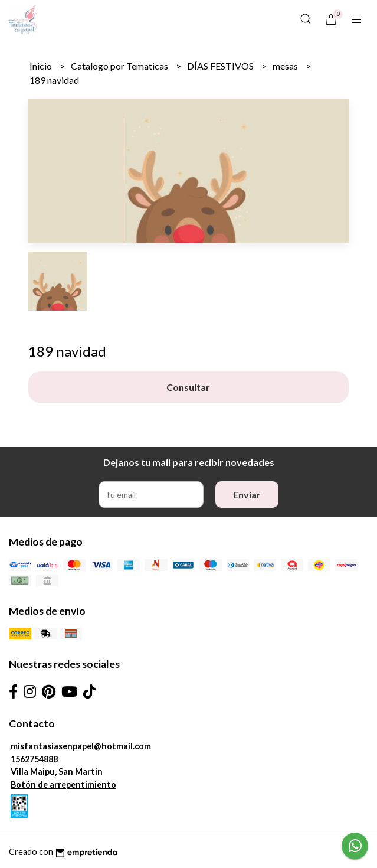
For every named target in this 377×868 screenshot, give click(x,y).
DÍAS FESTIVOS (221, 66)
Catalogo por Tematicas (120, 66)
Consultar (188, 387)
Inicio (42, 66)
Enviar (247, 495)
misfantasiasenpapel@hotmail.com (81, 746)
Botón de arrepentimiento (63, 784)
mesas (286, 66)
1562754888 (34, 759)
